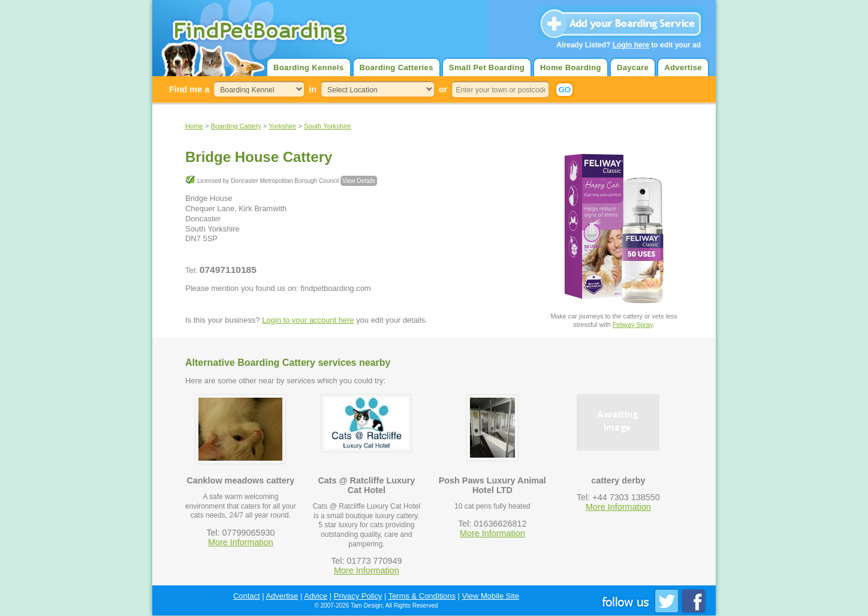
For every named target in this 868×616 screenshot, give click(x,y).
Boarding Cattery (236, 126)
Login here (631, 45)
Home (194, 126)
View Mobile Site (491, 596)
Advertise (683, 67)
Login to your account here (308, 320)
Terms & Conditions (422, 596)
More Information (241, 542)
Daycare (633, 67)
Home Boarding (571, 67)
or (443, 89)
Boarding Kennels (308, 67)
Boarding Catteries (397, 67)
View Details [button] (359, 181)
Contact (247, 596)
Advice (316, 596)
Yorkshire (282, 126)
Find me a (189, 89)
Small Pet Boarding (487, 67)
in (313, 89)
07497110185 (228, 270)
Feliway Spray (633, 324)
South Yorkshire (327, 126)
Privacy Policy (358, 596)
